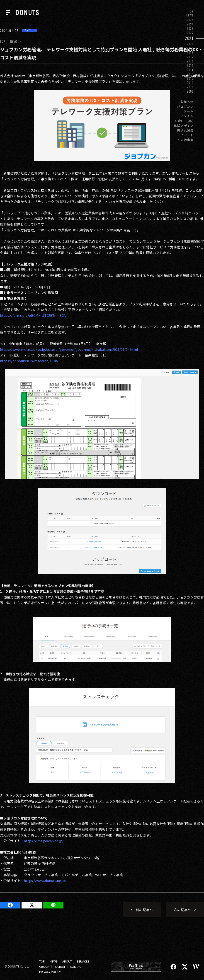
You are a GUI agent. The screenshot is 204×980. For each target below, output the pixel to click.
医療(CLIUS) (184, 121)
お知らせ (187, 102)
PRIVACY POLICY (50, 972)
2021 (189, 38)
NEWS (190, 16)
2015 (190, 66)
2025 (190, 20)
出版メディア (184, 125)
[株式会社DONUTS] (27, 12)
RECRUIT (60, 966)
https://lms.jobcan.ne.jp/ (44, 841)
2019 (190, 48)
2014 (190, 70)
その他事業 (185, 140)
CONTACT (76, 966)
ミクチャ (187, 116)
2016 (190, 61)
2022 (190, 33)
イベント (187, 135)
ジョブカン (185, 106)
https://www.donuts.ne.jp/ (45, 880)
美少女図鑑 (185, 130)
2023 (190, 28)
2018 (190, 53)
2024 (190, 24)
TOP (191, 11)
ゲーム (189, 111)
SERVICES (83, 961)
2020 (190, 44)
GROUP (44, 966)
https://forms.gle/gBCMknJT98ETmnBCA (33, 315)
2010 (190, 87)
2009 (190, 91)
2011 (190, 83)
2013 (190, 74)
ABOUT (67, 961)
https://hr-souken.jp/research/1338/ (29, 361)
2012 (190, 78)
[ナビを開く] (8, 12)
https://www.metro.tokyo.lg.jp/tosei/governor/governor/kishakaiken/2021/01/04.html (69, 349)
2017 (190, 57)
